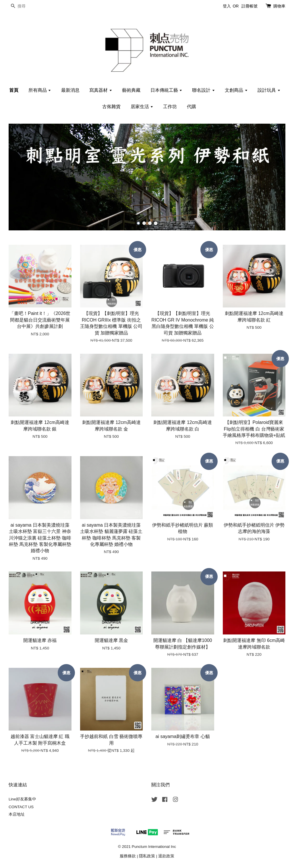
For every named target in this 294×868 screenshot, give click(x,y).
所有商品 (40, 90)
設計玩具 (269, 90)
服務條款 (128, 856)
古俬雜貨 (111, 107)
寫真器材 (101, 90)
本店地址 (17, 814)
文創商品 (236, 90)
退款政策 (166, 856)
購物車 (279, 6)
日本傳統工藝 (166, 90)
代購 (192, 107)
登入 (227, 6)
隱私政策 (147, 856)
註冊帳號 (249, 6)
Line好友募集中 (22, 799)
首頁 (14, 90)
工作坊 (170, 107)
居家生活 (142, 107)
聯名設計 (203, 90)
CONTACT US (21, 807)
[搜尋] (26, 6)
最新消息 (70, 90)
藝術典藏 (131, 90)
